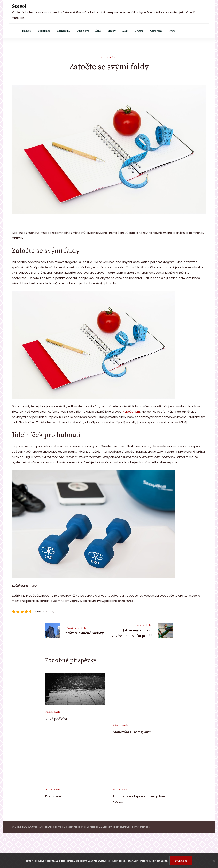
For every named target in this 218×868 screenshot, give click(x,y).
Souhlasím (181, 861)
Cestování (156, 31)
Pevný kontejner (58, 796)
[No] (214, 861)
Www (172, 31)
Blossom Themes (112, 827)
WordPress (143, 827)
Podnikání (44, 31)
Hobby (112, 31)
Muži (125, 31)
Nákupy (27, 31)
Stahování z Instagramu (132, 732)
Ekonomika (63, 31)
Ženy (98, 31)
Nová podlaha (56, 719)
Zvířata (139, 31)
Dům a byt (83, 31)
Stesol (19, 6)
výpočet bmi (132, 412)
